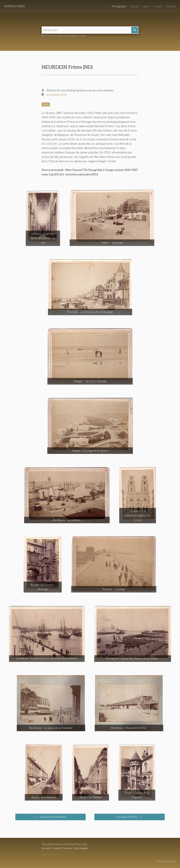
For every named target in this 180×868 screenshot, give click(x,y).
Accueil (135, 6)
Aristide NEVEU (127, 817)
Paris (46, 104)
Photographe (119, 6)
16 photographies (57, 95)
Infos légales (81, 848)
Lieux (146, 6)
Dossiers (171, 6)
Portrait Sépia (15, 6)
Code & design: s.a (166, 861)
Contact (157, 6)
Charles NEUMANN (53, 817)
